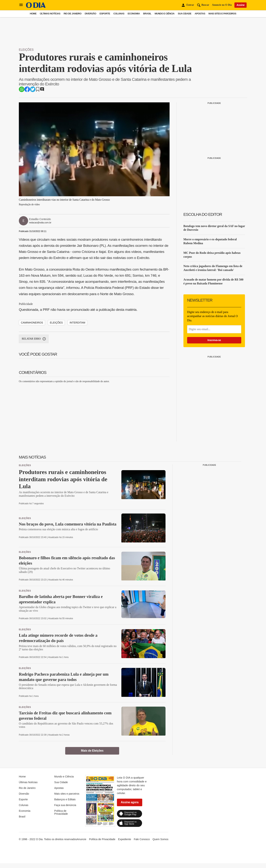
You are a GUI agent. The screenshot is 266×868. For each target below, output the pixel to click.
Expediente (125, 839)
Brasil (147, 14)
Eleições (26, 50)
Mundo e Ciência (165, 14)
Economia (134, 14)
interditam (77, 323)
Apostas (200, 14)
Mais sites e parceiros (222, 14)
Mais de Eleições (92, 751)
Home (33, 14)
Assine (241, 5)
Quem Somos (161, 839)
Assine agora (130, 802)
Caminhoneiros (32, 323)
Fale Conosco (142, 839)
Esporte (105, 14)
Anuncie (82, 839)
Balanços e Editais (65, 799)
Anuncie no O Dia (222, 5)
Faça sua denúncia (65, 805)
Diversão (91, 14)
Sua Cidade (185, 14)
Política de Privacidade (61, 812)
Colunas (119, 14)
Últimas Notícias (50, 14)
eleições (56, 323)
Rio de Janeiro (72, 14)
